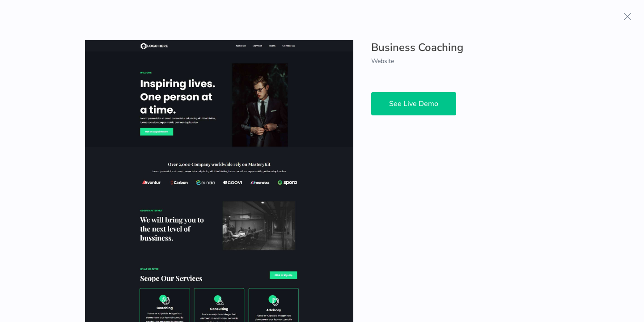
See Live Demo (414, 104)
